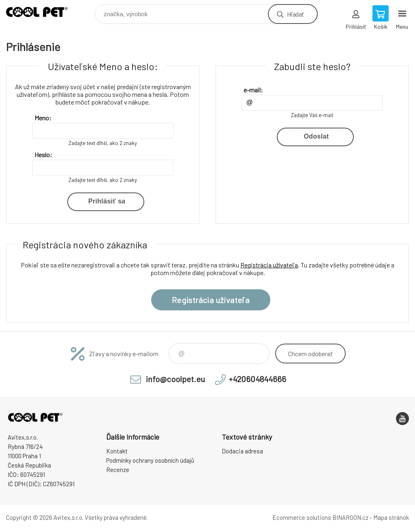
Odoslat (317, 136)
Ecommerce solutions (302, 517)
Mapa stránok (391, 517)
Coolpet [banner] (42, 12)
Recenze (118, 470)
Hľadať (295, 14)
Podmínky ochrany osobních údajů (150, 460)
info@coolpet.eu (175, 379)
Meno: (43, 118)
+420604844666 (257, 379)
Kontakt (117, 451)
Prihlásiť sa (107, 201)
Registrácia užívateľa (269, 265)
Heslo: (43, 155)
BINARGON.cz (350, 517)
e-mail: (253, 90)
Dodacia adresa (242, 451)
